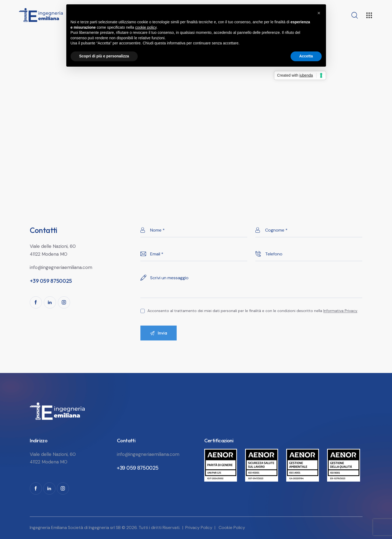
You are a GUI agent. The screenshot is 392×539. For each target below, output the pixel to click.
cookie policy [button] (146, 27)
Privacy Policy (199, 527)
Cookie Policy (232, 527)
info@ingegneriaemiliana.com (61, 267)
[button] (319, 13)
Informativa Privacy (340, 311)
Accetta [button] (306, 56)
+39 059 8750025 (138, 468)
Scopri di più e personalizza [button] (104, 56)
